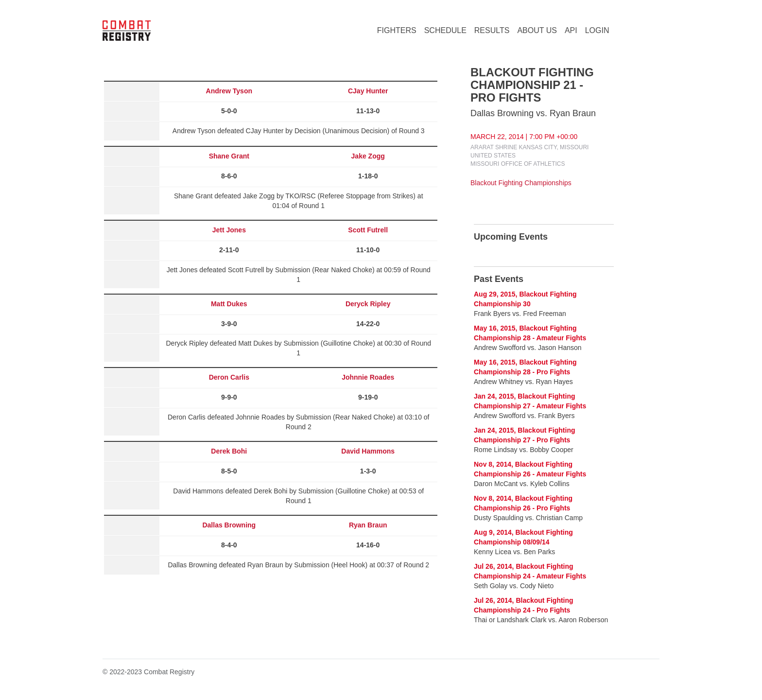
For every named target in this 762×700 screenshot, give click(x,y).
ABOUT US (537, 30)
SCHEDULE (445, 30)
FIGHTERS (397, 30)
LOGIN (597, 30)
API (571, 30)
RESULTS (492, 30)
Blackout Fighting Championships (521, 183)
